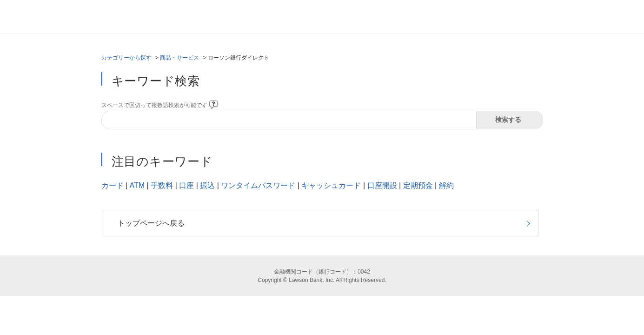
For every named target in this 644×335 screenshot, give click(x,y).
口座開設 (382, 185)
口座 (186, 185)
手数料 (162, 185)
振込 (207, 185)
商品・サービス (179, 58)
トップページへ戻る (151, 223)
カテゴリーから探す (126, 58)
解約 (446, 185)
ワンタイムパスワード (258, 185)
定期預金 (418, 185)
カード (113, 185)
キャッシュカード (331, 185)
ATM (137, 185)
